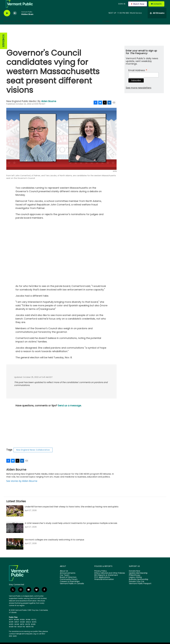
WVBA (22, 625)
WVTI (11, 625)
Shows (30, 27)
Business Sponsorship (139, 585)
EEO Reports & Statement (106, 581)
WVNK (28, 625)
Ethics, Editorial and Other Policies (110, 579)
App (130, 27)
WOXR (22, 628)
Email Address (138, 76)
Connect (107, 27)
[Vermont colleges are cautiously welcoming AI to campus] (15, 550)
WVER (33, 630)
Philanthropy (135, 581)
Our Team (65, 581)
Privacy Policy (101, 577)
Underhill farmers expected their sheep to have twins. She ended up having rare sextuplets (72, 513)
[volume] (15, 19)
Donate (159, 7)
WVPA (34, 628)
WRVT (17, 628)
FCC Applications (102, 583)
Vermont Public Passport (140, 590)
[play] (7, 19)
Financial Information (104, 585)
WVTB (28, 630)
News (42, 27)
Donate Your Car (137, 587)
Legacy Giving (135, 583)
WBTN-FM (30, 633)
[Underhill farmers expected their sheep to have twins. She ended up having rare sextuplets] (15, 517)
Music (53, 27)
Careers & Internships (70, 587)
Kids (64, 27)
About (93, 27)
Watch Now (138, 7)
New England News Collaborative (33, 456)
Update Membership (138, 579)
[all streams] (157, 19)
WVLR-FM (21, 633)
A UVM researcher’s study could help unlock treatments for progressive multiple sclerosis (71, 529)
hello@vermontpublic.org (26, 640)
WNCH (28, 628)
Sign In (122, 7)
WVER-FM (13, 633)
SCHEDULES (3, 47)
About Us (64, 577)
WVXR (17, 630)
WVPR (11, 628)
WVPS (11, 630)
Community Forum (69, 585)
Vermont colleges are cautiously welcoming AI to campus (54, 546)
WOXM (16, 625)
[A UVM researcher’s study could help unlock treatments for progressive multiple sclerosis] (15, 533)
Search (138, 27)
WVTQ (34, 625)
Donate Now (134, 577)
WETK (22, 630)
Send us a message (69, 411)
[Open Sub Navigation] (22, 27)
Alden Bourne (49, 107)
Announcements (68, 579)
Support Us (78, 27)
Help (120, 27)
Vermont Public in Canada (72, 590)
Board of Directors (68, 583)
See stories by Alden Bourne (22, 487)
